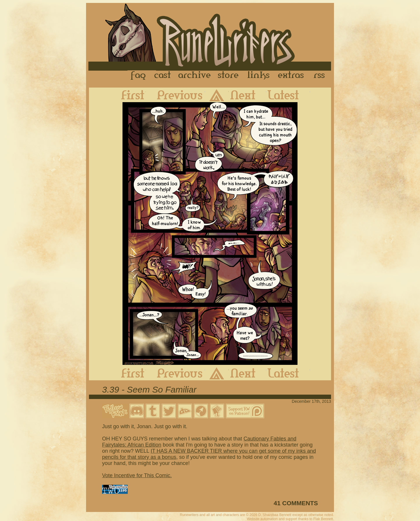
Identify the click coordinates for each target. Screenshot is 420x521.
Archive (195, 76)
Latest (288, 95)
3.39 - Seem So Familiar (149, 390)
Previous (175, 95)
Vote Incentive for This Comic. (137, 475)
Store (228, 76)
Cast (163, 76)
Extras (292, 76)
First (128, 95)
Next (247, 95)
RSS (321, 76)
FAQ (139, 76)
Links (258, 76)
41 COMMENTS (296, 503)
